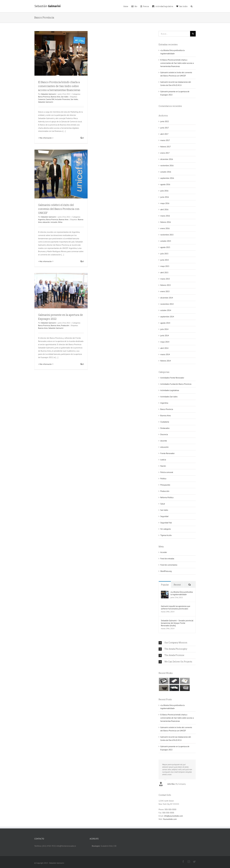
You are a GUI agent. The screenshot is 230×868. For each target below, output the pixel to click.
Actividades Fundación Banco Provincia (176, 384)
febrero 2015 (166, 285)
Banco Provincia (44, 97)
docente (164, 441)
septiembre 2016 (167, 178)
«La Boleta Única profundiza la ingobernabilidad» (182, 593)
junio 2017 (165, 128)
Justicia (163, 460)
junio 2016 (165, 197)
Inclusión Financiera (62, 99)
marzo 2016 (165, 216)
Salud (163, 504)
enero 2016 (165, 228)
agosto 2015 (165, 247)
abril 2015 (164, 273)
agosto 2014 (165, 323)
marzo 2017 (165, 140)
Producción (65, 325)
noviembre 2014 (167, 304)
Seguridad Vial (166, 523)
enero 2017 (165, 153)
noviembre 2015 (167, 235)
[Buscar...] (174, 34)
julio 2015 (164, 254)
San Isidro (65, 97)
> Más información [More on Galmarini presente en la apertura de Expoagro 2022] (45, 364)
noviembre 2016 (167, 166)
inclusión (54, 222)
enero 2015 (165, 291)
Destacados (165, 428)
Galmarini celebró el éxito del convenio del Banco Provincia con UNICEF (59, 209)
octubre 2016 (166, 172)
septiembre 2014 (167, 317)
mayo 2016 (165, 203)
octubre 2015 (166, 241)
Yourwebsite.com (170, 818)
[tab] (177, 643)
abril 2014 (164, 348)
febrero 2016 (166, 222)
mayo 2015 (165, 266)
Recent (177, 585)
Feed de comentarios (169, 565)
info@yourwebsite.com (173, 814)
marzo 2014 (165, 354)
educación (46, 222)
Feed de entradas (167, 559)
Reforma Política (167, 497)
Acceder (164, 552)
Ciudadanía (165, 422)
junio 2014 (165, 336)
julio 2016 (164, 191)
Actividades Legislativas (170, 390)
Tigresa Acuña (166, 535)
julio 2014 (164, 329)
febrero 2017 (166, 147)
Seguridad (164, 516)
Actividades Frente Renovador (172, 378)
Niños (60, 222)
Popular (165, 585)
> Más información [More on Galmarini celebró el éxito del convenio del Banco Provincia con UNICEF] (45, 261)
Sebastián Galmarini (49, 94)
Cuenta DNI (50, 99)
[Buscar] (193, 34)
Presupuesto (165, 485)
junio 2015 (165, 260)
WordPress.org (166, 571)
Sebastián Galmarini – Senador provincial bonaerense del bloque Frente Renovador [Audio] (177, 623)
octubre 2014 (166, 310)
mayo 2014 (165, 342)
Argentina (42, 219)
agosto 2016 (165, 184)
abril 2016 (164, 209)
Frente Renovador (167, 453)
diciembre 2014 (167, 298)
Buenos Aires (56, 97)
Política (163, 479)
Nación (163, 466)
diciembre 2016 (167, 159)
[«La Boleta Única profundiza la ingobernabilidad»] (165, 592)
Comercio (42, 99)
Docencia (164, 434)
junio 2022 (165, 121)
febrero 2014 (166, 361)
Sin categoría (165, 529)
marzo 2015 (165, 279)
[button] (192, 6)
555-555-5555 (170, 808)
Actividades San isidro (169, 397)
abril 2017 (164, 134)
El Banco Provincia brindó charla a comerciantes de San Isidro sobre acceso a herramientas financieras (59, 86)
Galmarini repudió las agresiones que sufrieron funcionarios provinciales (176, 607)
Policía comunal (167, 472)
